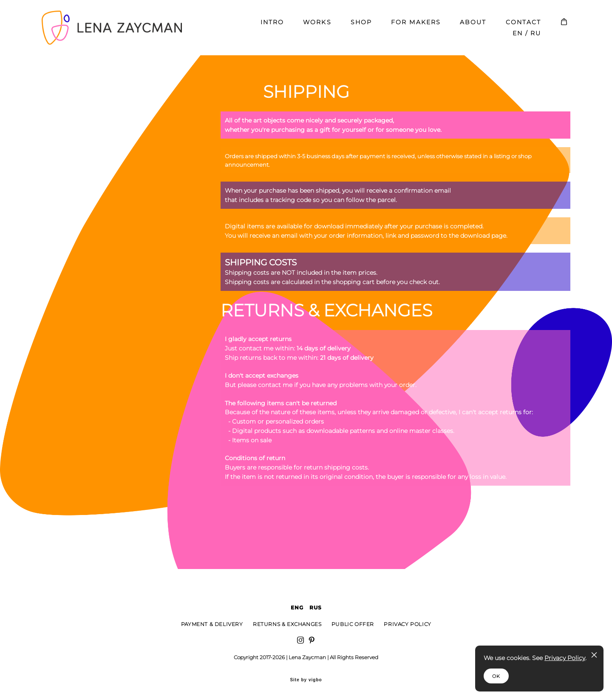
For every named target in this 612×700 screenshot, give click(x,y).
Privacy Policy (565, 658)
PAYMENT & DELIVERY (212, 624)
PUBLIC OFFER (353, 624)
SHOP (361, 26)
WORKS (317, 26)
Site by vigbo (306, 680)
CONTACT (524, 26)
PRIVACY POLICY (407, 624)
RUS (316, 608)
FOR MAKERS (416, 26)
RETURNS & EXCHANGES (287, 624)
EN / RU (527, 37)
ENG (297, 608)
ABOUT (473, 26)
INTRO (272, 26)
